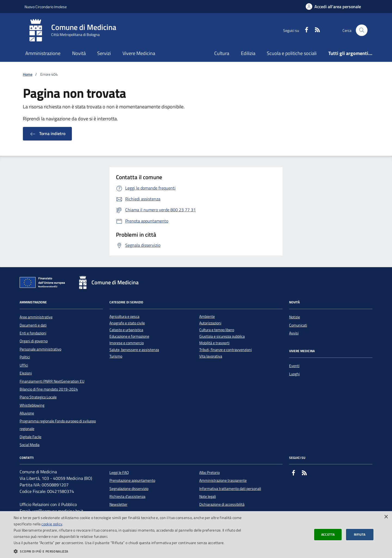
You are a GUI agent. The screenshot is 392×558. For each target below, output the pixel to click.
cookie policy (52, 524)
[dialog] (196, 535)
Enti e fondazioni (33, 333)
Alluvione (27, 413)
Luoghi (294, 374)
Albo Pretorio (209, 472)
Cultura (222, 53)
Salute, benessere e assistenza (134, 350)
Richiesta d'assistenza (127, 496)
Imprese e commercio (127, 343)
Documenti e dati (33, 325)
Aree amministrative (36, 317)
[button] (131, 551)
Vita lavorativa (211, 356)
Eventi (294, 366)
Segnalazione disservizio (129, 489)
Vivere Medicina (139, 53)
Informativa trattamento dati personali (230, 489)
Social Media (30, 445)
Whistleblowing (32, 405)
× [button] (386, 517)
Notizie (295, 317)
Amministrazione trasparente (223, 480)
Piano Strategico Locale (38, 397)
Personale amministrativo (40, 349)
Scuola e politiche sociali (292, 53)
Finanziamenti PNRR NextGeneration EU (52, 381)
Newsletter (118, 504)
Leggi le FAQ (119, 472)
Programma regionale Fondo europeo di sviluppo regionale (58, 425)
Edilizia (248, 53)
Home (28, 74)
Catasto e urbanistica (126, 330)
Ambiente (207, 317)
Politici (25, 357)
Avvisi (294, 333)
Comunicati (298, 325)
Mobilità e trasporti (214, 343)
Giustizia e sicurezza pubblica (222, 336)
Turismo (116, 356)
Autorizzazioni (210, 323)
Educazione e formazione (129, 336)
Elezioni (26, 373)
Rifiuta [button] (360, 534)
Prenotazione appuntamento (132, 480)
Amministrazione (43, 53)
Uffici (24, 365)
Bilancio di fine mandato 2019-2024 (49, 389)
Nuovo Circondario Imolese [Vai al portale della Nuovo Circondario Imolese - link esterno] (46, 7)
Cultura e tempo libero (217, 330)
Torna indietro (47, 134)
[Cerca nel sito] (362, 30)
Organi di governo (34, 341)
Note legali (208, 496)
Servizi (104, 53)
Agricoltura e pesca (124, 317)
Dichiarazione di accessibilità (222, 504)
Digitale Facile (30, 437)
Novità (79, 53)
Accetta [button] (328, 534)
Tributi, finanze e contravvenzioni (226, 350)
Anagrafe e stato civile (127, 323)
